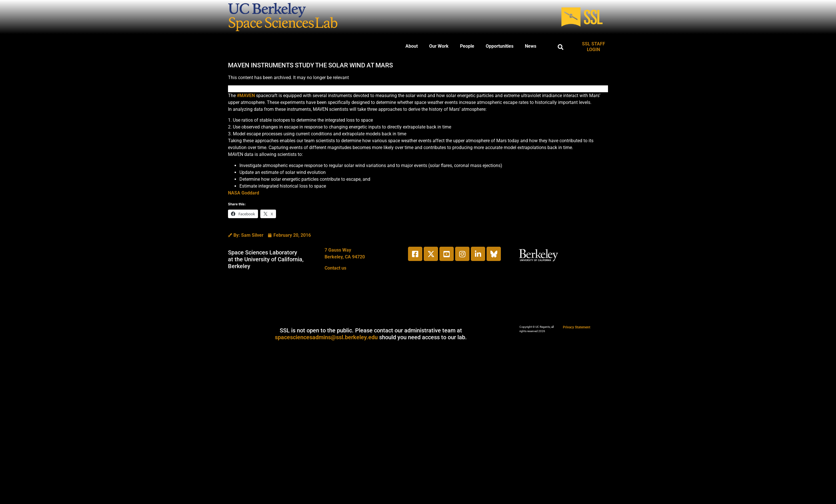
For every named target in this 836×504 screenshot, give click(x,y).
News (531, 46)
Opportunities (500, 46)
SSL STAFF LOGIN (594, 47)
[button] (561, 47)
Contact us (335, 268)
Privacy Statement (577, 327)
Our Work (439, 46)
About (412, 46)
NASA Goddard (244, 193)
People (467, 46)
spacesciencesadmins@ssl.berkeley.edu (326, 337)
